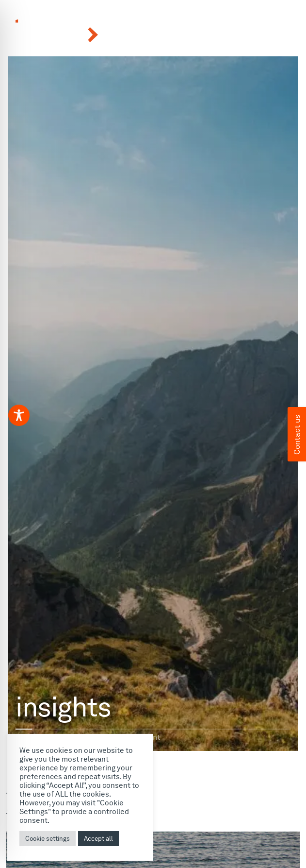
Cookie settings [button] (48, 839)
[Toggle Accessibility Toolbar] (19, 415)
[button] (241, 32)
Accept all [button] (98, 839)
